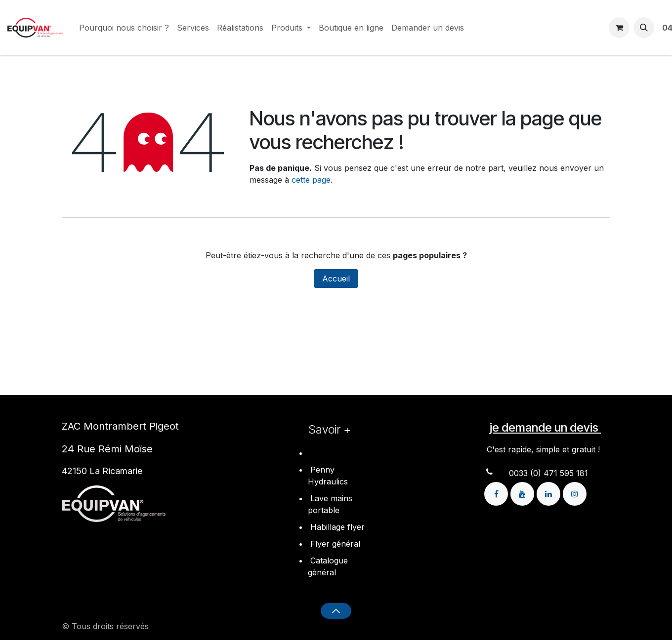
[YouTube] (524, 493)
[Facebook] (497, 493)
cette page (311, 180)
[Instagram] (575, 493)
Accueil (336, 279)
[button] (644, 28)
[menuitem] (124, 28)
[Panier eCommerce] (619, 28)
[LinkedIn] (550, 493)
